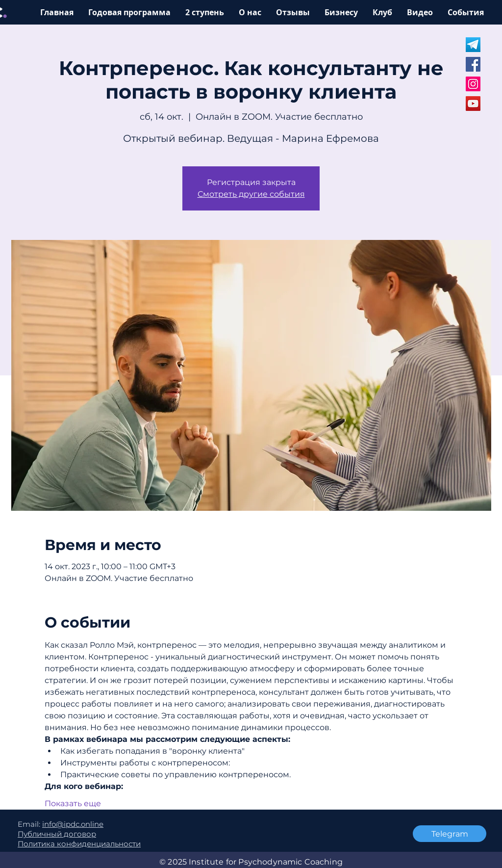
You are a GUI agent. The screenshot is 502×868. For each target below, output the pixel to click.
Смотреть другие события (251, 194)
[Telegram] (450, 834)
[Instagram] (473, 84)
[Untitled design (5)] (473, 45)
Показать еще (73, 803)
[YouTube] (473, 104)
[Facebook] (473, 64)
